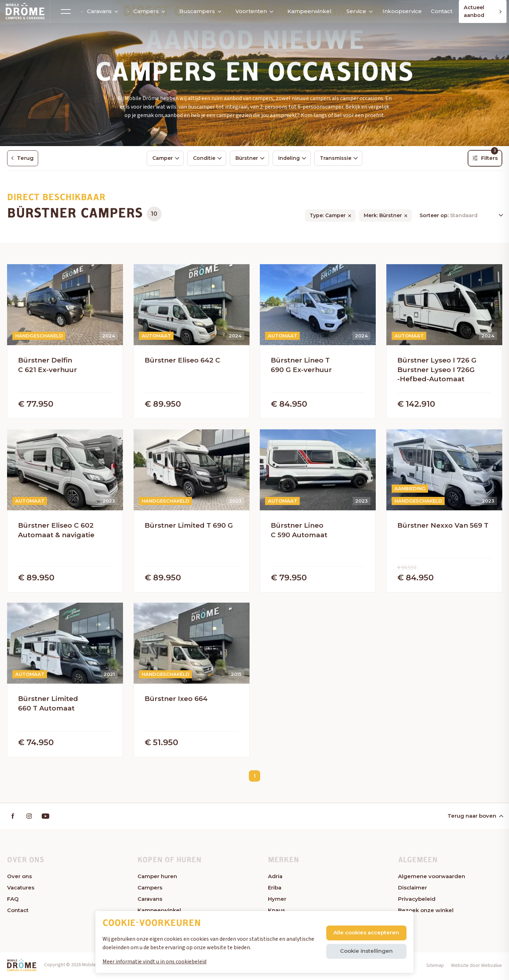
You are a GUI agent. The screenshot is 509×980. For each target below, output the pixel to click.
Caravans (98, 11)
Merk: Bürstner (383, 216)
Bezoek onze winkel (426, 913)
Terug (24, 158)
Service (356, 11)
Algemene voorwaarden (432, 879)
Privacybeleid (417, 901)
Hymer (277, 901)
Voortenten (249, 11)
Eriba (275, 890)
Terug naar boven (475, 818)
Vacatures (21, 890)
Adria (275, 879)
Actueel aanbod (482, 11)
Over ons (19, 879)
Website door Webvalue (476, 968)
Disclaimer (413, 890)
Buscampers (197, 11)
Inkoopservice (399, 11)
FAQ (13, 901)
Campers (144, 11)
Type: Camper (328, 216)
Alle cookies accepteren (366, 932)
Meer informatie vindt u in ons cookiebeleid (154, 962)
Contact (437, 11)
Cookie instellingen (366, 951)
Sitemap (435, 968)
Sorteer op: (435, 216)
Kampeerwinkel (306, 11)
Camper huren (157, 879)
